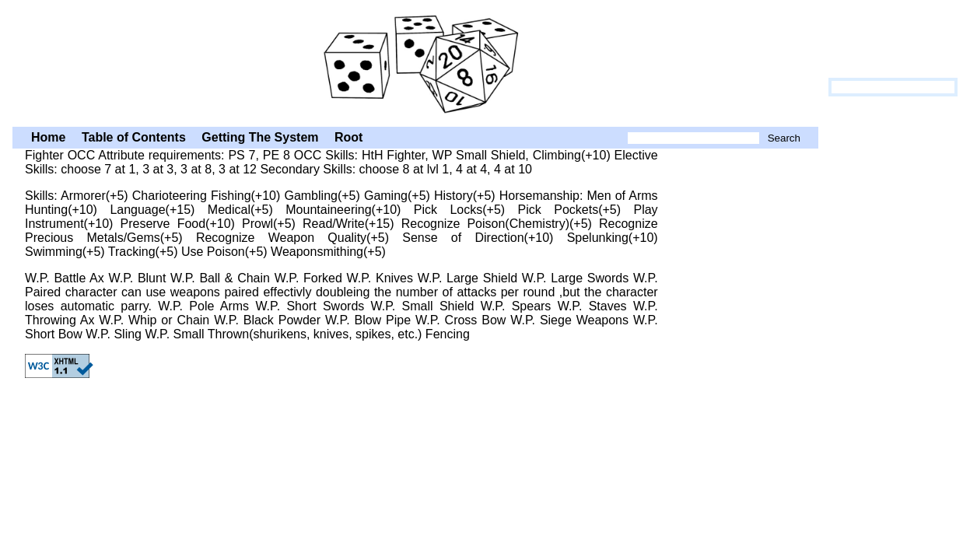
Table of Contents (134, 137)
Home (48, 137)
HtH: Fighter (415, 62)
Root (348, 137)
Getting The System (260, 137)
